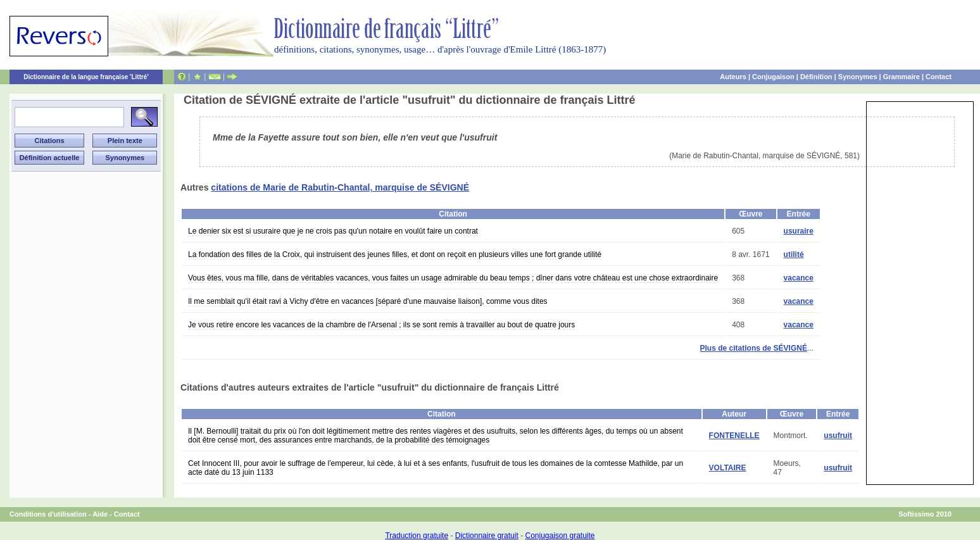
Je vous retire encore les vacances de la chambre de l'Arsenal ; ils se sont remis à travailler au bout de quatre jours (381, 325)
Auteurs (733, 77)
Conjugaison (773, 77)
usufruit (838, 436)
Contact (939, 77)
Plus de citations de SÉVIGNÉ (754, 348)
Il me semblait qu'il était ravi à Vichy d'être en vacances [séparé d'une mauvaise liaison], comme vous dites (368, 301)
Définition (816, 77)
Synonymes (858, 77)
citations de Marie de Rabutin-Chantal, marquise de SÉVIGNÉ (340, 187)
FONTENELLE (734, 436)
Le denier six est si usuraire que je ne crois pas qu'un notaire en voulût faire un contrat (333, 231)
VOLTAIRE (728, 468)
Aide (100, 514)
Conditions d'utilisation (48, 514)
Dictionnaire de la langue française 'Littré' (86, 77)
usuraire (799, 231)
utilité (794, 254)
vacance (799, 278)
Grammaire (901, 77)
